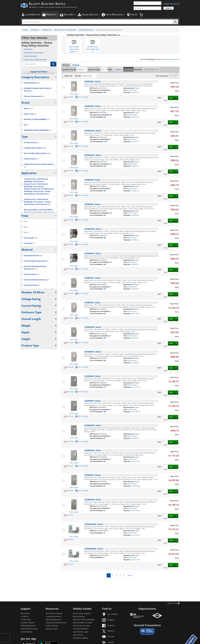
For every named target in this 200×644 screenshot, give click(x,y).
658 (105, 166)
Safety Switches (86, 30)
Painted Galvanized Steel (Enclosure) (35, 268)
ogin (33, 15)
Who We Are (25, 614)
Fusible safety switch (35, 148)
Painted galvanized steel (36, 261)
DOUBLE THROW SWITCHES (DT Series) (38, 90)
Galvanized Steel (33, 256)
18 (104, 533)
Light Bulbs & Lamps (81, 632)
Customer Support (28, 623)
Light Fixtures (78, 635)
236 (105, 191)
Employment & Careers (29, 629)
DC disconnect (32, 142)
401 (105, 215)
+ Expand (128, 69)
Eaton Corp (30, 114)
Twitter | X (108, 631)
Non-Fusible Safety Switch (37, 153)
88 (104, 486)
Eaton (28, 109)
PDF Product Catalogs (54, 614)
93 (104, 438)
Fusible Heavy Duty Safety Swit (93, 45)
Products (35, 30)
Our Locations (110, 614)
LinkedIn (108, 642)
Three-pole (31, 238)
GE (26, 125)
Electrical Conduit (84, 620)
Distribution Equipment (65, 30)
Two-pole (29, 243)
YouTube (108, 637)
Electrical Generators (81, 629)
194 (105, 289)
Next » (130, 575)
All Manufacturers (56, 623)
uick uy (70, 15)
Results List (151, 69)
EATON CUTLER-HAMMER (37, 119)
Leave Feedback (26, 632)
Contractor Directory (54, 617)
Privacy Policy (26, 620)
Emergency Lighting (80, 638)
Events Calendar (52, 626)
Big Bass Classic (52, 629)
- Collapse (118, 69)
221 (105, 461)
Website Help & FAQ (28, 626)
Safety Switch (31, 159)
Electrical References (54, 620)
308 (105, 238)
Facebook (108, 626)
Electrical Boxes (79, 617)
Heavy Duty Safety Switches (35, 60)
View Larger (74, 94)
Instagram (108, 620)
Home (25, 30)
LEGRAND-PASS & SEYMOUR (37, 130)
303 (105, 360)
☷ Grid (76, 65)
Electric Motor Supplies (82, 614)
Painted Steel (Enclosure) (37, 280)
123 (105, 387)
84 (104, 510)
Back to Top (174, 603)
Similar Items (132, 90)
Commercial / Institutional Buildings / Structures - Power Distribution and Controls (37, 202)
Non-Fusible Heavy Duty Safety (74, 45)
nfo (115, 15)
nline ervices (91, 15)
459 (105, 264)
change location (173, 59)
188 (105, 412)
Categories (47, 30)
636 (105, 117)
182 (105, 338)
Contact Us (25, 617)
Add (171, 98)
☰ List (66, 65)
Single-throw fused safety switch (39, 165)
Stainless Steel (32, 285)
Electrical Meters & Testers (83, 623)
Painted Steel (32, 274)
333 (105, 313)
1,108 (105, 142)
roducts (52, 15)
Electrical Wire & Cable (81, 626)
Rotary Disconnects (34, 96)
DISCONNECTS (32, 83)
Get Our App (28, 639)
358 (105, 92)
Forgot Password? (171, 4)
